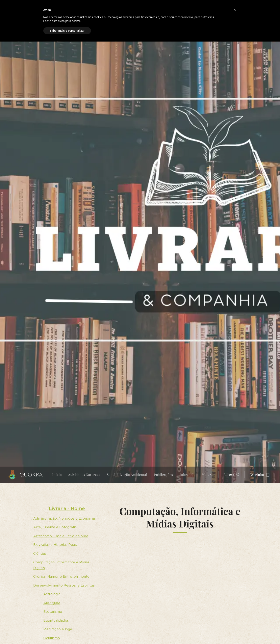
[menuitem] (58, 475)
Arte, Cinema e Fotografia (55, 527)
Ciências (40, 553)
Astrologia (52, 594)
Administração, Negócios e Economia (64, 518)
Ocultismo (52, 638)
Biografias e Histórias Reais (55, 545)
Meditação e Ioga (57, 629)
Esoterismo (53, 612)
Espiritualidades (56, 620)
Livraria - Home (67, 509)
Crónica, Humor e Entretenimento (61, 576)
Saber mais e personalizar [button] (67, 31)
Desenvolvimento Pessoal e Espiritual (64, 585)
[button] (232, 475)
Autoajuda (52, 603)
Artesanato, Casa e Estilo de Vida (61, 536)
